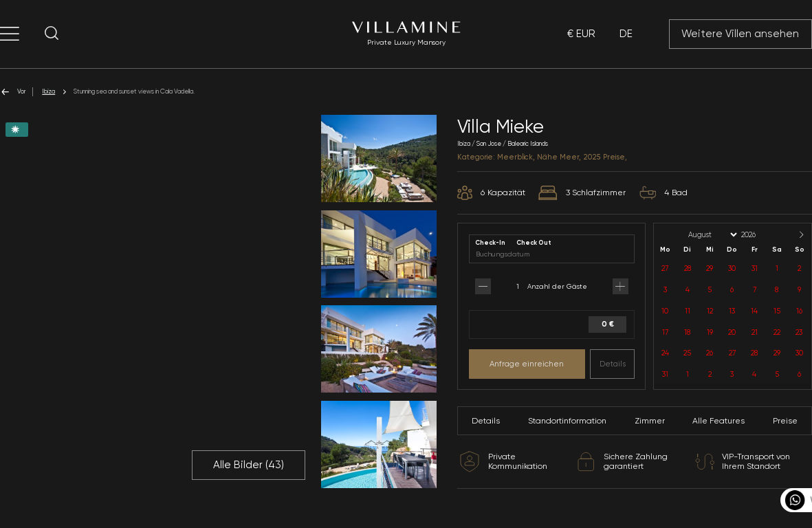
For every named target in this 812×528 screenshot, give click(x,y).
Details (613, 364)
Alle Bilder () (249, 465)
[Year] (760, 235)
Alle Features (718, 421)
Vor (13, 92)
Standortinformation (567, 421)
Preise (785, 421)
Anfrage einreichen (527, 364)
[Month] (712, 235)
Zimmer (650, 421)
